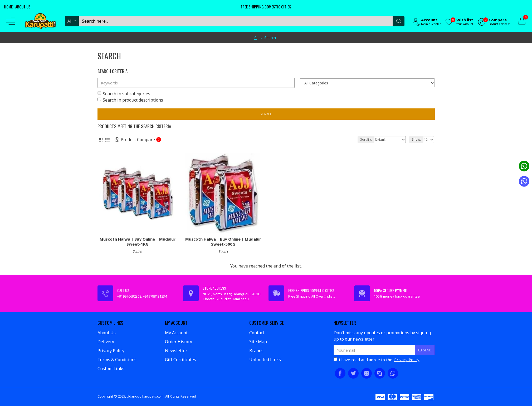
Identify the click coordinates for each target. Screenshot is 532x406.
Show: (416, 139)
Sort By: (366, 139)
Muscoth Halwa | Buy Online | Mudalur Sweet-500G (223, 242)
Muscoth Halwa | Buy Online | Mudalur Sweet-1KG (138, 242)
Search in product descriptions (130, 100)
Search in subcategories (124, 94)
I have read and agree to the (377, 360)
